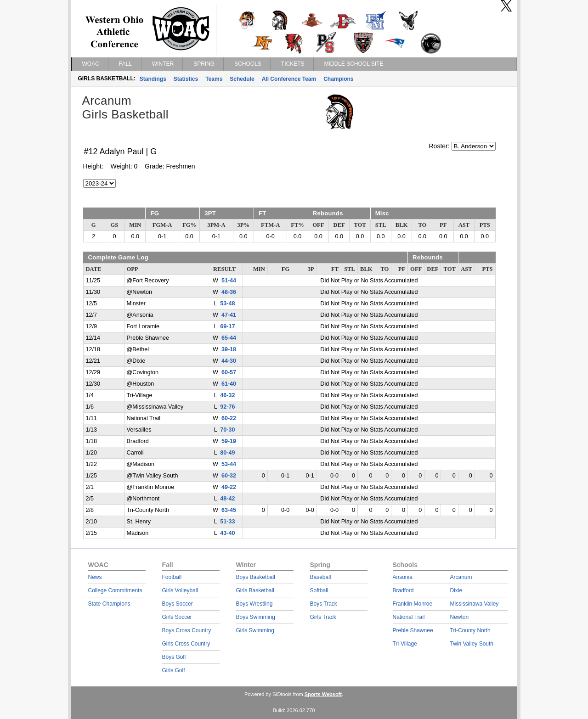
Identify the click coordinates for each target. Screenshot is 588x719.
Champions (338, 79)
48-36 (229, 292)
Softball (319, 590)
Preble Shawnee (413, 630)
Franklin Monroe (413, 604)
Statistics (186, 79)
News (95, 577)
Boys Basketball (256, 577)
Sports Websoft (323, 694)
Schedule (242, 79)
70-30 (227, 430)
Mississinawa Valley (475, 604)
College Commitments (115, 590)
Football (172, 577)
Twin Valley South (472, 644)
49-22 (229, 487)
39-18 (229, 349)
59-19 (229, 441)
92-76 (227, 407)
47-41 (229, 315)
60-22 (229, 418)
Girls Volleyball (180, 590)
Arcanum (461, 577)
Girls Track (323, 617)
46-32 (227, 395)
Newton (460, 617)
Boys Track (324, 604)
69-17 (227, 326)
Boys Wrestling (254, 604)
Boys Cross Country (187, 630)
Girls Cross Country (186, 644)
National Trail (409, 617)
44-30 (229, 361)
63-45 (229, 510)
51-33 (227, 522)
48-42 (227, 499)
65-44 (229, 338)
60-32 (229, 476)
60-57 (229, 372)
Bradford (403, 590)
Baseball (321, 577)
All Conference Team (289, 79)
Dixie (456, 590)
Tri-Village (405, 644)
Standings (153, 79)
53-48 (227, 303)
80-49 (227, 453)
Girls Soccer (177, 617)
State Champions (109, 604)
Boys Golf (174, 657)
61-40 (229, 384)
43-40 (227, 533)
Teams (214, 79)
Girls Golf (174, 670)
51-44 (229, 281)
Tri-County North (470, 630)
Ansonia (403, 577)
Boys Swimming (256, 617)
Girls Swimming (255, 630)
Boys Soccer (178, 604)
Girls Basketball (255, 590)
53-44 (229, 464)
